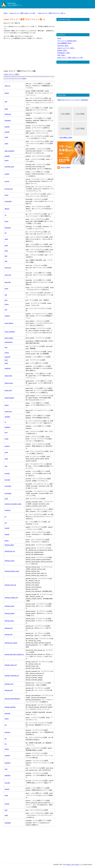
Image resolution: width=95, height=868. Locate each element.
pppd (6, 363)
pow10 (7, 353)
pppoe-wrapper (9, 398)
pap (6, 101)
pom (6, 300)
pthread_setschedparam (12, 699)
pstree (7, 541)
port (6, 310)
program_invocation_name (13, 504)
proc (6, 466)
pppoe (7, 405)
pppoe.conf (8, 411)
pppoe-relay (8, 376)
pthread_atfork (9, 545)
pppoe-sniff (8, 390)
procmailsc (8, 493)
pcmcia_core (9, 189)
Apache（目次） (63, 50)
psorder (7, 534)
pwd (6, 810)
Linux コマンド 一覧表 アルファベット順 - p (52, 13)
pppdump (8, 368)
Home (6, 13)
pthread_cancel (9, 561)
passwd (7, 127)
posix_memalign (10, 332)
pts (6, 725)
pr (5, 422)
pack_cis (7, 86)
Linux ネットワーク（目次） (66, 48)
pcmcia (7, 181)
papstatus (8, 120)
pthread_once (9, 684)
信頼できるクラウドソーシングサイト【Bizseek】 (73, 100)
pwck (6, 795)
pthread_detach (10, 613)
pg (5, 215)
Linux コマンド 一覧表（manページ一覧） (23, 13)
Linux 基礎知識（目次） (65, 43)
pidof (6, 239)
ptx (6, 739)
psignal (7, 528)
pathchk (7, 156)
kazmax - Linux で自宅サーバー (74, 865)
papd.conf (8, 114)
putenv (7, 749)
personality (8, 201)
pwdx (6, 815)
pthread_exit (9, 628)
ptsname (7, 732)
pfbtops (7, 209)
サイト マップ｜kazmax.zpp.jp (67, 41)
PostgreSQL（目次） (64, 53)
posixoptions (9, 342)
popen (7, 304)
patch (6, 143)
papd (6, 109)
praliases (7, 427)
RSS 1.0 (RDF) (66, 167)
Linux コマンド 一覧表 (11, 74)
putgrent (7, 755)
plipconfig (8, 282)
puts (6, 769)
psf (6, 523)
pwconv (7, 804)
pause (7, 160)
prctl (6, 432)
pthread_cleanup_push (12, 571)
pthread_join (9, 634)
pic (6, 233)
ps (5, 517)
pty (6, 744)
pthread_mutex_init (11, 665)
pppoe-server (9, 383)
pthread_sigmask (10, 707)
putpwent (8, 763)
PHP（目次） (62, 55)
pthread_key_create (11, 643)
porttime (7, 316)
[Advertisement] (29, 54)
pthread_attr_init (10, 551)
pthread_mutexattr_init (12, 676)
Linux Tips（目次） (63, 46)
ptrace (7, 719)
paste (6, 137)
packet (7, 93)
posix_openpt (9, 338)
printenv (7, 446)
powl (6, 360)
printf (6, 452)
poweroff (7, 357)
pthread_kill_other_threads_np (14, 654)
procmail (7, 480)
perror (7, 195)
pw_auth (7, 783)
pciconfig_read (9, 167)
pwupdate (8, 823)
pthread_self (9, 690)
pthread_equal (9, 621)
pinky (6, 251)
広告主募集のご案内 (66, 138)
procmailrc (8, 486)
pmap (6, 288)
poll (6, 295)
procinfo (7, 473)
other (24, 78)
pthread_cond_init (10, 585)
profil (6, 499)
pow (6, 347)
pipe (6, 256)
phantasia (8, 228)
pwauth (7, 789)
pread (6, 439)
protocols (8, 510)
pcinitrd (7, 174)
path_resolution (9, 151)
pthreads (7, 713)
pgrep (6, 221)
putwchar (8, 775)
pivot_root (8, 268)
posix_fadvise (9, 323)
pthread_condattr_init (11, 598)
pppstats (7, 417)
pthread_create (9, 606)
